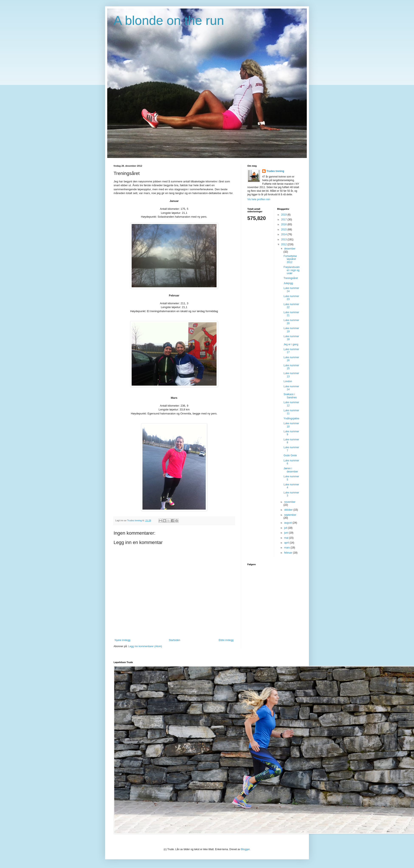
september (290, 515)
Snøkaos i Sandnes (290, 396)
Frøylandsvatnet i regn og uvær (291, 270)
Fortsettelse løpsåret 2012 (290, 259)
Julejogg (288, 283)
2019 (284, 215)
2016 (284, 224)
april (287, 543)
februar (288, 553)
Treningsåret (291, 278)
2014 (284, 234)
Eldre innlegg (226, 640)
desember (290, 249)
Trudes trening (275, 171)
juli (286, 528)
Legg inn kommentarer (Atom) (145, 646)
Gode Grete (290, 455)
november (290, 502)
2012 (284, 244)
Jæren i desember (291, 470)
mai (287, 538)
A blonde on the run (169, 20)
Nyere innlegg (123, 640)
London (288, 381)
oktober (289, 510)
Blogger (245, 849)
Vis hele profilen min (259, 199)
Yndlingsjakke (291, 418)
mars (287, 548)
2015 (284, 230)
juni (286, 533)
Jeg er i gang (291, 344)
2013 (284, 240)
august (288, 523)
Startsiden (175, 640)
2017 (284, 220)
